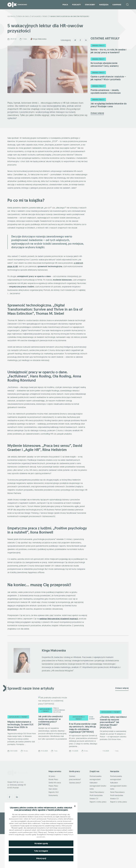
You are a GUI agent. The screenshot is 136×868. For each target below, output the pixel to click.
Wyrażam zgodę (41, 843)
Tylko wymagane (41, 851)
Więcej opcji (41, 858)
